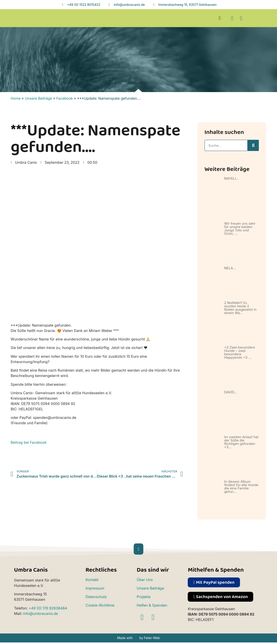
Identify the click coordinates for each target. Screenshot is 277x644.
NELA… (230, 268)
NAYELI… (231, 178)
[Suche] (253, 145)
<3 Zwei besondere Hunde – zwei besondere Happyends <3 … (239, 352)
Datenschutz (96, 597)
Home (16, 98)
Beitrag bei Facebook (29, 442)
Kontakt (92, 580)
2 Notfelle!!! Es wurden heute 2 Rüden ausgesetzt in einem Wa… (240, 308)
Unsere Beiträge (39, 98)
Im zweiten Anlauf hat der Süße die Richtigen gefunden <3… (241, 442)
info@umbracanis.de (41, 614)
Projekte (144, 597)
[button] (220, 18)
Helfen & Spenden (152, 605)
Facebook (65, 98)
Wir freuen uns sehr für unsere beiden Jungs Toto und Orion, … (240, 228)
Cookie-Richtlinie (100, 605)
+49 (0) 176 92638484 (48, 608)
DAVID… (230, 392)
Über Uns (145, 580)
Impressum (95, 588)
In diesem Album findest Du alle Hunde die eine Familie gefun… (241, 487)
